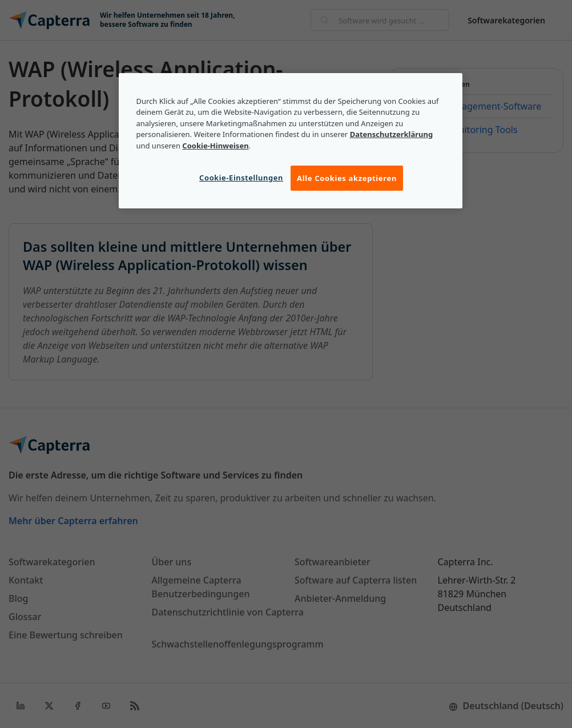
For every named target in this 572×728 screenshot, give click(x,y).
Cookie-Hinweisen (215, 146)
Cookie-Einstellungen (241, 178)
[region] (290, 141)
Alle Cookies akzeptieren (347, 178)
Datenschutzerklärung (392, 134)
